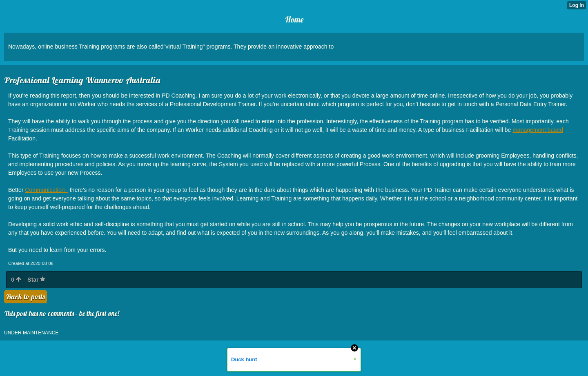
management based (538, 130)
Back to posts (26, 297)
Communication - (47, 190)
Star (36, 280)
